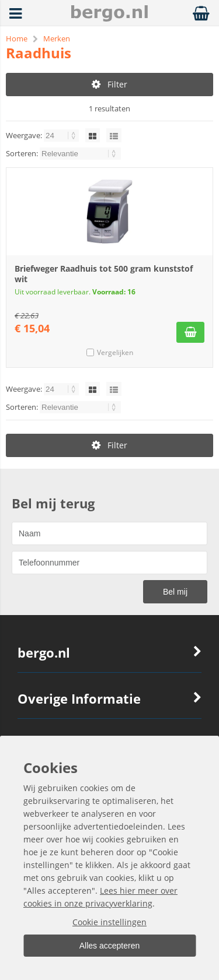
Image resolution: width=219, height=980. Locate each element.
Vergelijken (115, 352)
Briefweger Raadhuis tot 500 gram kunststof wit (104, 274)
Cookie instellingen (109, 922)
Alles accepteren (110, 946)
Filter (109, 84)
